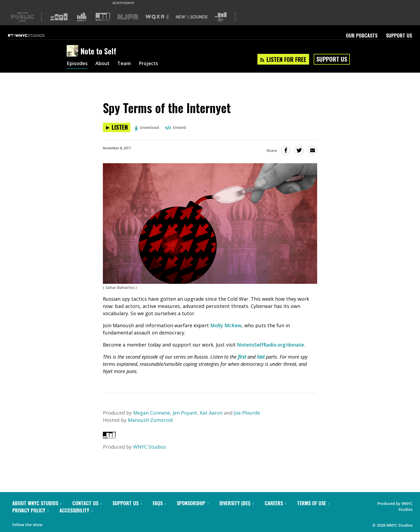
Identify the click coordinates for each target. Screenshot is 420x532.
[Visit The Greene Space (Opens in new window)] (221, 17)
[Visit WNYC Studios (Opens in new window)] (103, 17)
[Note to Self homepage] (74, 51)
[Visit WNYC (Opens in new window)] (59, 17)
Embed (175, 127)
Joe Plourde (247, 413)
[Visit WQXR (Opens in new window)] (157, 17)
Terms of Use (313, 503)
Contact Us (87, 503)
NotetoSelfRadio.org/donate (271, 345)
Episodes (77, 64)
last (261, 357)
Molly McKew (226, 325)
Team (124, 64)
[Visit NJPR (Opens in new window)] (128, 17)
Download (147, 127)
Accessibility (76, 510)
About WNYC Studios (37, 503)
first (242, 357)
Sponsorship (193, 503)
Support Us (399, 35)
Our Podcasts (362, 35)
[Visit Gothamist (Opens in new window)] (82, 17)
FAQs (159, 503)
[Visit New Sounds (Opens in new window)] (192, 17)
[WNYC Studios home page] (33, 35)
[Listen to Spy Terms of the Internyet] (117, 127)
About (102, 64)
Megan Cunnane (152, 413)
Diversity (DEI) (237, 503)
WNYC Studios (149, 447)
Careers (275, 503)
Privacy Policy (31, 510)
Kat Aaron (212, 413)
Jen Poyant (185, 413)
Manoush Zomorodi (150, 420)
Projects (148, 64)
